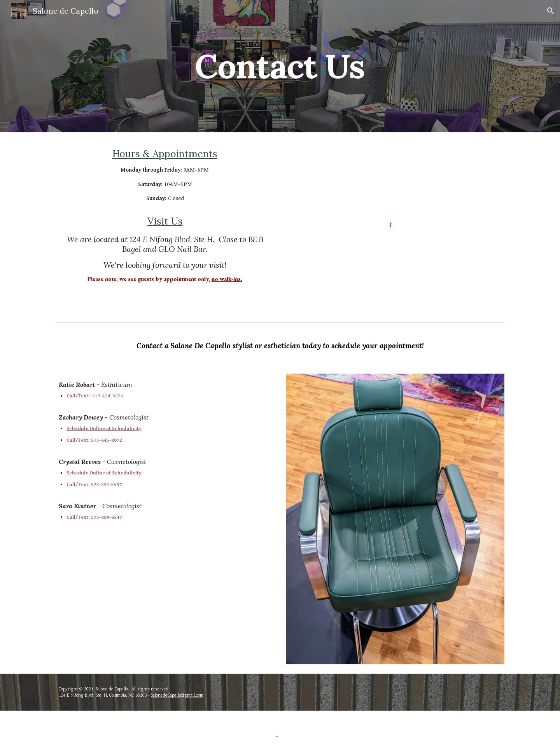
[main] (280, 66)
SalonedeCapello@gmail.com (177, 695)
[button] (551, 11)
